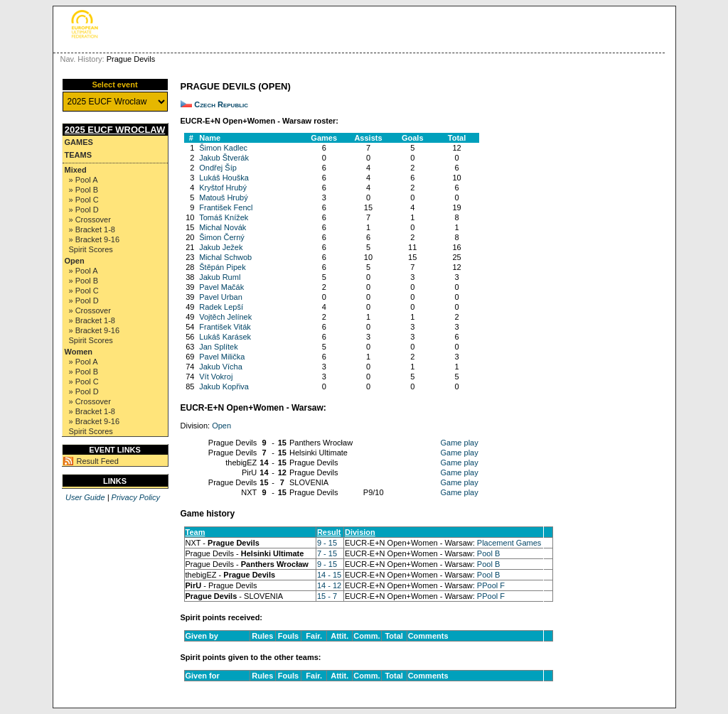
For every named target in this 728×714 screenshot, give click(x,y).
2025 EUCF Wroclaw (115, 130)
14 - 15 (329, 575)
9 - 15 (327, 543)
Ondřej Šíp (218, 168)
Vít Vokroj (216, 377)
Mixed (76, 170)
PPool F (491, 585)
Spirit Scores (91, 249)
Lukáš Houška (224, 178)
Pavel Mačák (221, 287)
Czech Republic (221, 104)
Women (79, 352)
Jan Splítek (218, 347)
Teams (79, 155)
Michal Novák (223, 227)
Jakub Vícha (221, 367)
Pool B (488, 553)
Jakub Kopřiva (224, 386)
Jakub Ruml (220, 277)
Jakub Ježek (221, 247)
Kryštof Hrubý (223, 188)
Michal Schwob (225, 257)
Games (79, 142)
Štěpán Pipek (222, 267)
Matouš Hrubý (223, 198)
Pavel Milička (222, 357)
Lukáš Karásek (225, 337)
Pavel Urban (221, 297)
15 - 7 (327, 596)
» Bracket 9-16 (95, 239)
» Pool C (84, 200)
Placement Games (509, 543)
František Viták (225, 327)
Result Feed (98, 461)
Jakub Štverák (224, 158)
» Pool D (84, 210)
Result (329, 532)
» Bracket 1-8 (92, 229)
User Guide (85, 497)
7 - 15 (327, 553)
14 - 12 (329, 585)
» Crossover (90, 220)
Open (75, 261)
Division (360, 532)
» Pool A (84, 180)
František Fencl (226, 207)
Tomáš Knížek (224, 217)
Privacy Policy (136, 497)
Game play (460, 443)
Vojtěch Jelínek (225, 317)
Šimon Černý (222, 237)
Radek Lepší (221, 307)
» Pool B (84, 190)
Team (196, 532)
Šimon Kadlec (223, 148)
